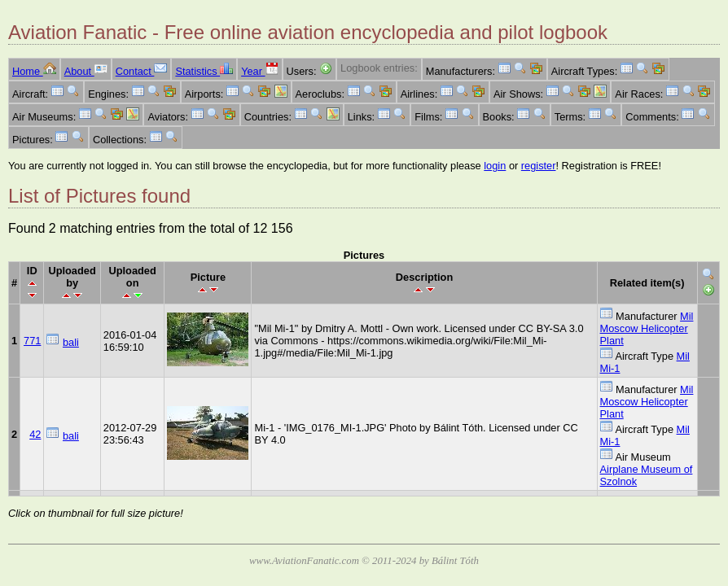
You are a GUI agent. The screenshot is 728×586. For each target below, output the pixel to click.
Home (34, 71)
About (86, 71)
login (495, 166)
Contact (142, 71)
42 (35, 434)
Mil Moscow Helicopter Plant (647, 328)
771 (32, 341)
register (539, 166)
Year (259, 71)
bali (71, 342)
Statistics (204, 71)
